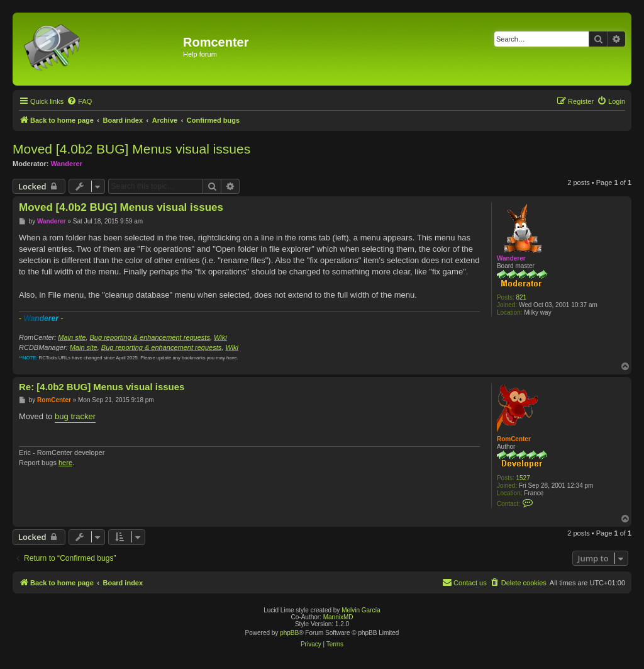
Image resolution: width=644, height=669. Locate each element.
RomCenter (514, 439)
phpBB (289, 633)
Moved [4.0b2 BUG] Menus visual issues (131, 149)
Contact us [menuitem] (464, 582)
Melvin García (361, 610)
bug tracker (75, 416)
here (65, 463)
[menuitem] (79, 101)
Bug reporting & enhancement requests (150, 337)
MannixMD (338, 617)
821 (522, 297)
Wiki (220, 337)
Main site (72, 337)
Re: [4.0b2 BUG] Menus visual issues (102, 387)
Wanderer (67, 164)
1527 (523, 478)
